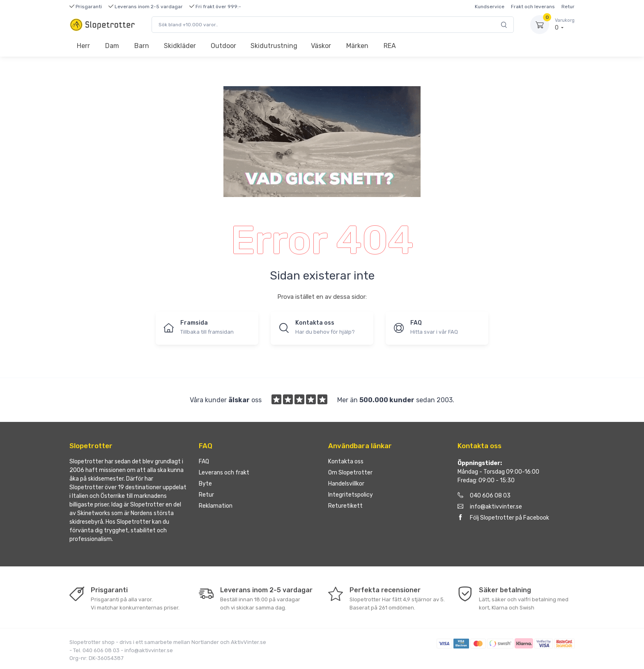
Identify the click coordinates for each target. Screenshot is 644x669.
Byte (205, 484)
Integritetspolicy (351, 495)
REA (390, 46)
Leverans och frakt (224, 473)
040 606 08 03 (484, 496)
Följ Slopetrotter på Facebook (503, 518)
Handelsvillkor (346, 484)
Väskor (321, 46)
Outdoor (223, 46)
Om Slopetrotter (350, 473)
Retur (568, 7)
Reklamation (216, 506)
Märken (357, 46)
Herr (83, 46)
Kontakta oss (346, 462)
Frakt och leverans (533, 7)
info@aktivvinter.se (490, 507)
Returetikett (345, 506)
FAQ (204, 462)
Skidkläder (180, 46)
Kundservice (490, 7)
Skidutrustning (274, 46)
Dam (112, 46)
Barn (142, 46)
